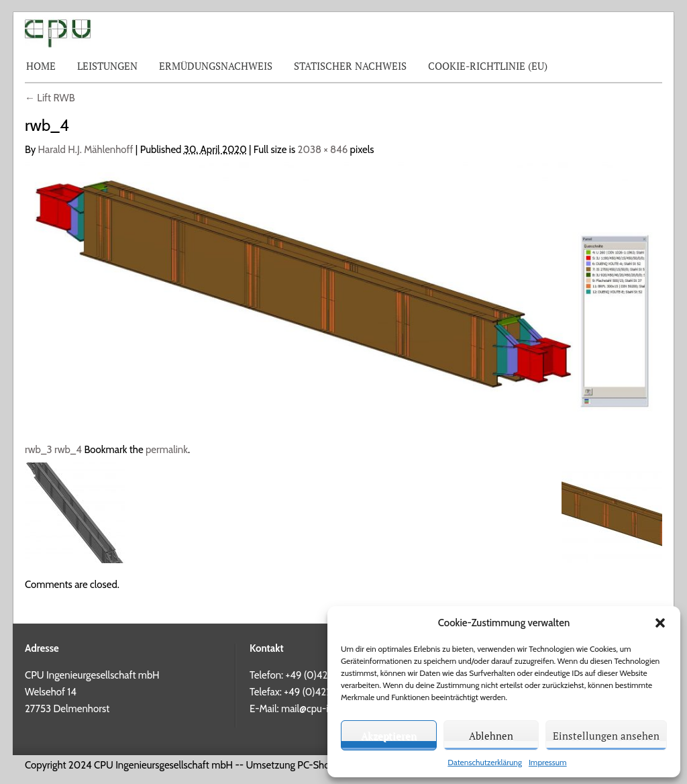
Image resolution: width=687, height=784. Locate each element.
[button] (660, 623)
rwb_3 (39, 450)
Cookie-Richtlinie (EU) (488, 66)
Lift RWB (50, 98)
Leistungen (107, 66)
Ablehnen (491, 736)
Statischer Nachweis (350, 66)
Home (41, 66)
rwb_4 (68, 450)
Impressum (548, 762)
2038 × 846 (323, 150)
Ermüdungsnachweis (216, 66)
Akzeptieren (389, 736)
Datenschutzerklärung (485, 762)
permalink (167, 450)
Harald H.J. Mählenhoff (86, 150)
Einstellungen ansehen (606, 736)
